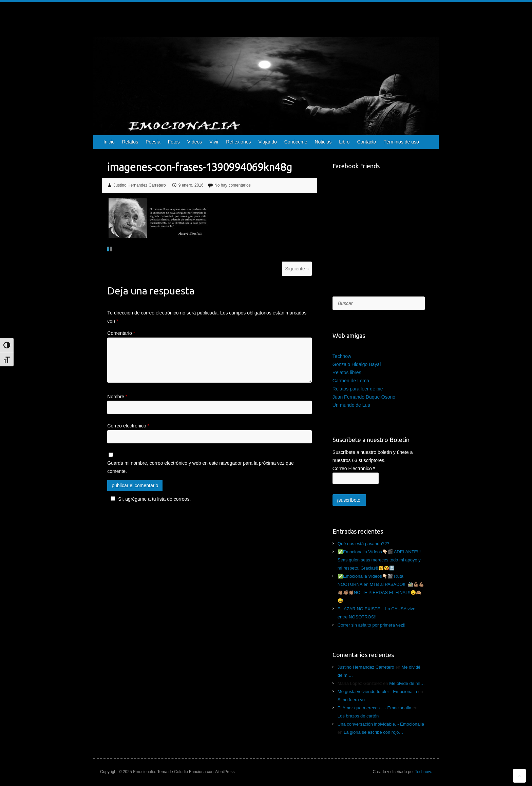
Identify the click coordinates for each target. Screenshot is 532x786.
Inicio (109, 142)
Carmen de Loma (351, 381)
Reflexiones (238, 142)
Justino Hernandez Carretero (140, 185)
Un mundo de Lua (351, 405)
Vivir (214, 142)
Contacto (366, 142)
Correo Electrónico (354, 468)
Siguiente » (297, 269)
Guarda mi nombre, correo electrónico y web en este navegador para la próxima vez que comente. (200, 467)
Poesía (153, 142)
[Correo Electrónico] (356, 478)
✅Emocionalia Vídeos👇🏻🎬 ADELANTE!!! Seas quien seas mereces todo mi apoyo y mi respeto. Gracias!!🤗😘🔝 (379, 560)
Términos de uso (401, 142)
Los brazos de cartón (358, 716)
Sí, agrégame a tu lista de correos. (150, 499)
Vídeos (195, 142)
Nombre (117, 397)
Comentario (121, 333)
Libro (344, 142)
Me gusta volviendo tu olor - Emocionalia (377, 692)
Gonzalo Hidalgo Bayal (357, 364)
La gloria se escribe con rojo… (374, 732)
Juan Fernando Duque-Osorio (364, 397)
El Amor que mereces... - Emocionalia (374, 708)
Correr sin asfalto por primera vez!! (372, 625)
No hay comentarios (233, 185)
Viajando (267, 142)
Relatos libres (347, 372)
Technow (342, 356)
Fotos (174, 142)
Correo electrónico (128, 426)
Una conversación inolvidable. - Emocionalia (381, 724)
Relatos (130, 142)
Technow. (423, 772)
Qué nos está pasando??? (364, 544)
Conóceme (296, 142)
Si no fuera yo (351, 700)
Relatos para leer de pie (358, 389)
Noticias (323, 142)
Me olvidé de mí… (407, 683)
